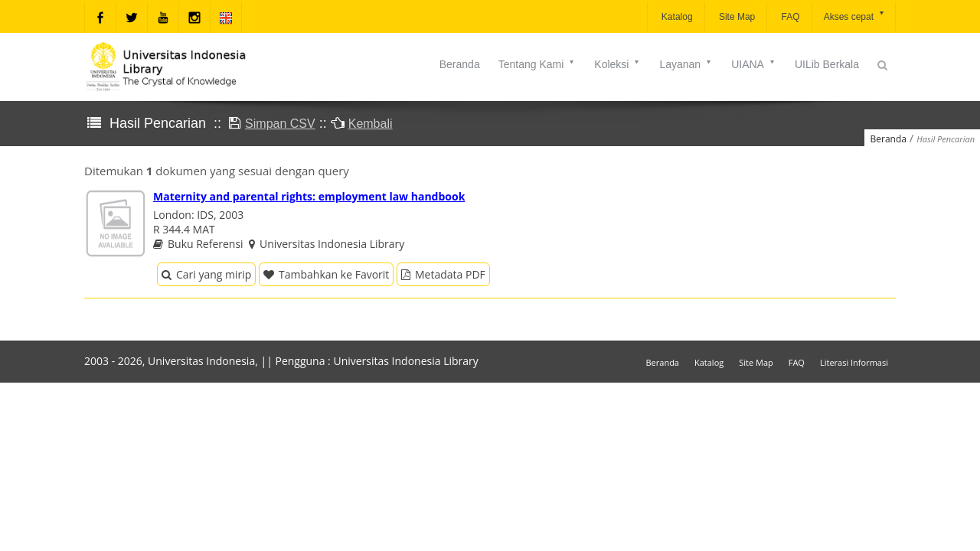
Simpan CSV (280, 124)
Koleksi (617, 64)
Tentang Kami (537, 64)
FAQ (789, 17)
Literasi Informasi (854, 362)
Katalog (676, 17)
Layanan (686, 64)
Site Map (736, 17)
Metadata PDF (443, 274)
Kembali (371, 124)
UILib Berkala (827, 64)
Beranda (460, 64)
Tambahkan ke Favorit (326, 274)
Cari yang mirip (206, 274)
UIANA (754, 64)
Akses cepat (855, 16)
